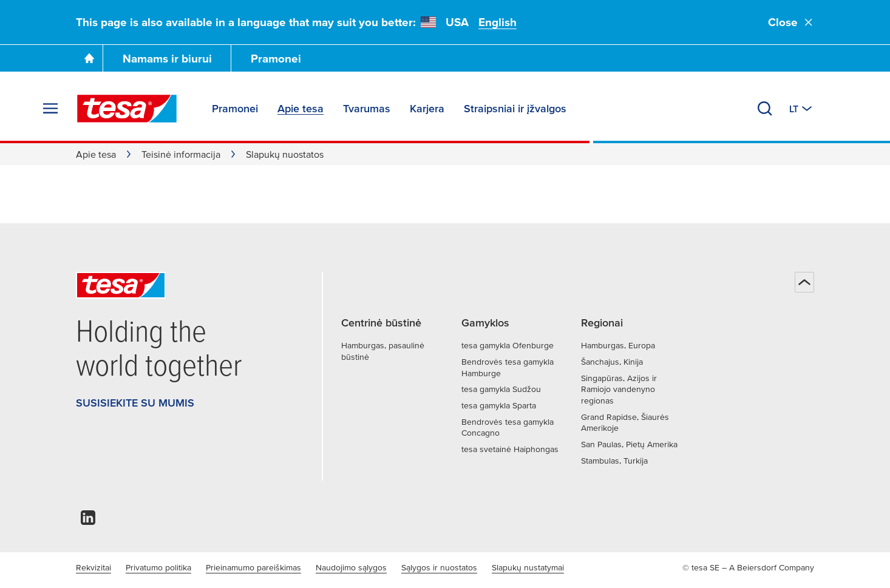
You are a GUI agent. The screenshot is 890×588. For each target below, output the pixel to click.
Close (791, 22)
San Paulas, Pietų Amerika (629, 444)
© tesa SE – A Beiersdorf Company (748, 567)
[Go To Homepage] (89, 58)
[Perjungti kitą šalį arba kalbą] (802, 109)
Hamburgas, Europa (618, 345)
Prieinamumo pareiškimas (253, 567)
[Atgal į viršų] (804, 282)
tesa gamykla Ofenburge (508, 345)
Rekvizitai (93, 567)
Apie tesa (96, 154)
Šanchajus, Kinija (612, 362)
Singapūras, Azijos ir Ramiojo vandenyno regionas (619, 389)
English (498, 22)
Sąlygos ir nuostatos (439, 567)
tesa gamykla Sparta (499, 405)
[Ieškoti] (765, 109)
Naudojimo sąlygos (351, 567)
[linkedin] (88, 521)
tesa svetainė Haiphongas (510, 449)
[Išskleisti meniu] (50, 109)
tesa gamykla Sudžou (501, 389)
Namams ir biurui (167, 59)
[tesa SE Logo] (127, 109)
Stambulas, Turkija (614, 461)
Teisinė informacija (181, 154)
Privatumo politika (158, 567)
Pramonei (276, 59)
